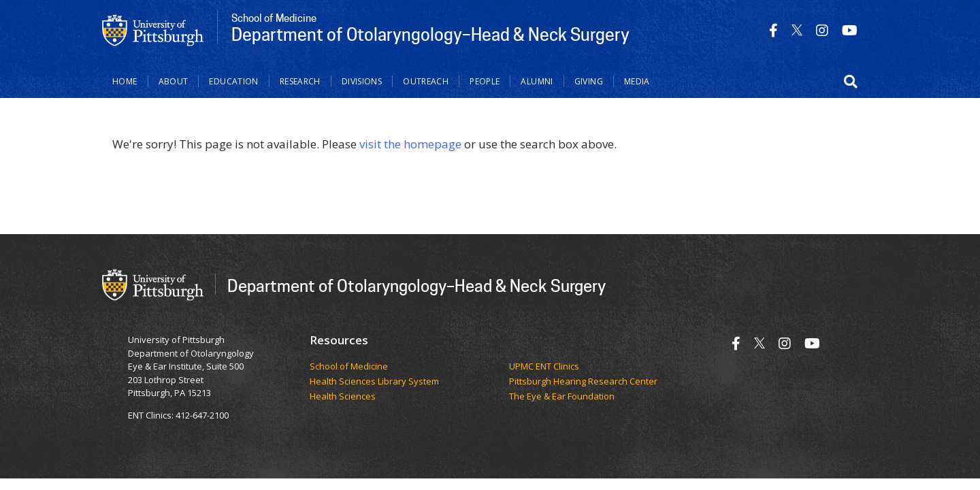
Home (125, 81)
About (174, 81)
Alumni (537, 81)
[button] (851, 82)
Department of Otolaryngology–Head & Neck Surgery (416, 285)
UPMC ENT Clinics (544, 367)
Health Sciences (343, 397)
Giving (589, 81)
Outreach (426, 81)
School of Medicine (349, 367)
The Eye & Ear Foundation (562, 397)
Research (300, 81)
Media (637, 81)
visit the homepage (410, 144)
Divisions (362, 81)
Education (233, 81)
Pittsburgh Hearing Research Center (583, 382)
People (485, 81)
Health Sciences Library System (374, 382)
